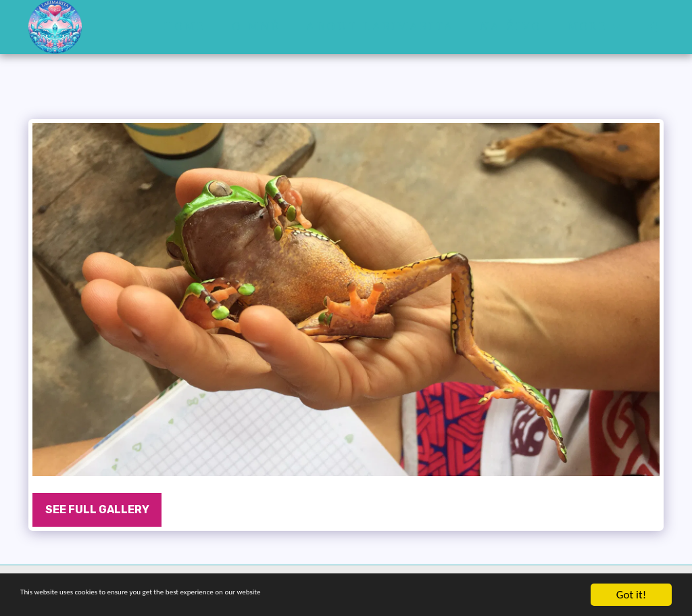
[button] (651, 27)
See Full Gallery (97, 510)
